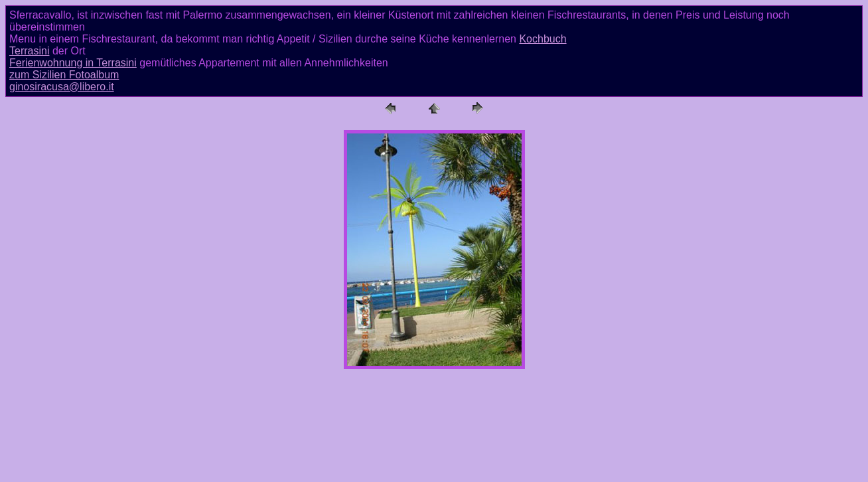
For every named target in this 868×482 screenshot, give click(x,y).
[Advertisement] (434, 447)
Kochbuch (542, 39)
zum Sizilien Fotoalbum (64, 75)
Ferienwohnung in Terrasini (73, 63)
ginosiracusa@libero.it (62, 87)
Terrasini (29, 51)
